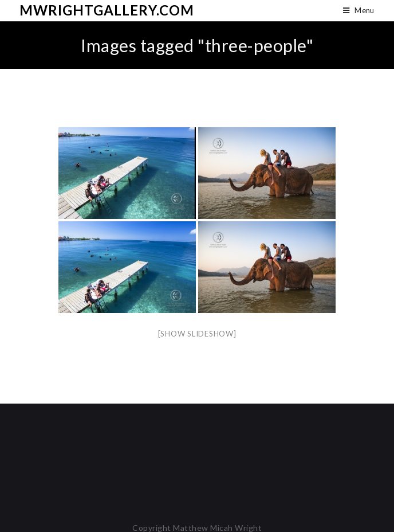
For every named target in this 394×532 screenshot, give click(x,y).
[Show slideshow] (197, 334)
